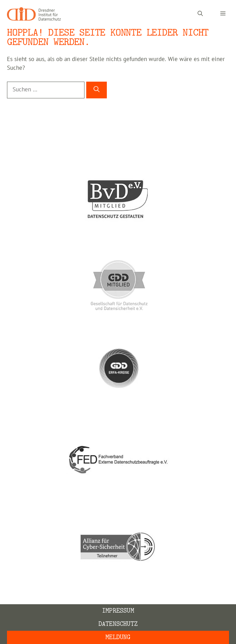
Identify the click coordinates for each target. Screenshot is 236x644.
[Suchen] (97, 90)
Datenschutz (118, 624)
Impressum (118, 611)
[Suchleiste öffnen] (200, 14)
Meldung (118, 637)
